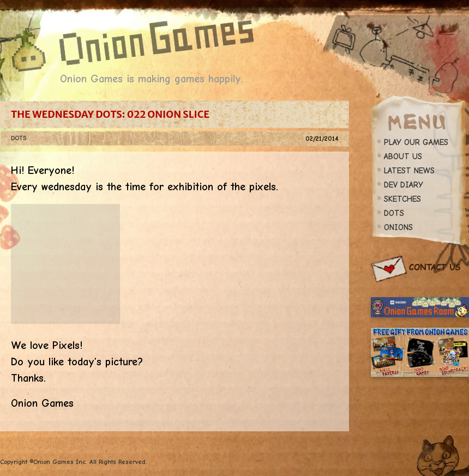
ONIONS (398, 227)
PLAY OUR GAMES (416, 142)
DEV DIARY (404, 185)
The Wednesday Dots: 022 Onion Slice (110, 114)
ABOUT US (403, 156)
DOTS (19, 138)
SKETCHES (402, 199)
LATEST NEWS (409, 171)
